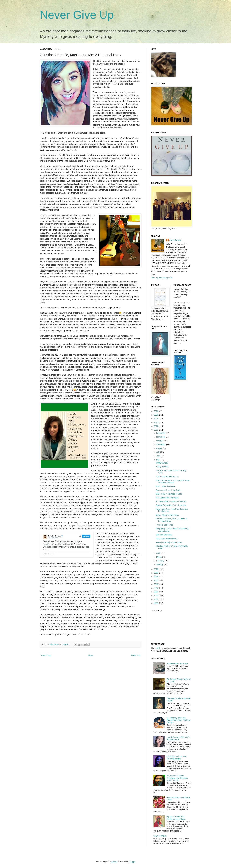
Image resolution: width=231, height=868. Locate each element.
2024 (156, 419)
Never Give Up (77, 15)
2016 (156, 584)
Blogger (132, 862)
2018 (156, 577)
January (160, 564)
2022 (156, 426)
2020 (156, 569)
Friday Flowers (162, 467)
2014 (156, 592)
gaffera (114, 862)
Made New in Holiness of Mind (169, 494)
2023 (156, 422)
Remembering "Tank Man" (178, 664)
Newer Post (46, 655)
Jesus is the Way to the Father (169, 542)
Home (91, 655)
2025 (156, 415)
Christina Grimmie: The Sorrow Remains (176, 757)
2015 (156, 588)
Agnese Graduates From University (171, 505)
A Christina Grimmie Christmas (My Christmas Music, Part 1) (177, 778)
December (161, 433)
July (158, 452)
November (161, 437)
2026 (156, 411)
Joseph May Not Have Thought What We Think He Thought (178, 720)
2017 (156, 581)
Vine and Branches (164, 535)
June (159, 456)
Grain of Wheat (160, 836)
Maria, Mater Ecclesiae (166, 486)
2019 (156, 573)
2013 (156, 596)
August (160, 448)
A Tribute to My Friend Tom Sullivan (171, 501)
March (159, 557)
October (160, 441)
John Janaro (175, 240)
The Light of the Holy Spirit (167, 498)
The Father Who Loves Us (167, 477)
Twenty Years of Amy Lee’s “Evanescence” (178, 738)
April (158, 553)
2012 (156, 599)
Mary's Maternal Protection (167, 515)
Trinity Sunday (162, 463)
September (161, 445)
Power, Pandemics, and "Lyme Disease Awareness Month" (173, 481)
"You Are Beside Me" (165, 525)
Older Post (136, 655)
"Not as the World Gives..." (167, 539)
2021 (156, 430)
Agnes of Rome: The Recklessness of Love (176, 818)
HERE (158, 648)
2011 (156, 603)
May (158, 460)
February (160, 561)
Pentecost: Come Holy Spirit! (168, 490)
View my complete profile (162, 278)
